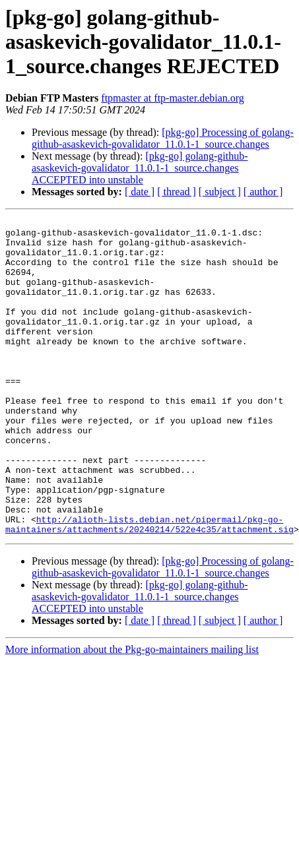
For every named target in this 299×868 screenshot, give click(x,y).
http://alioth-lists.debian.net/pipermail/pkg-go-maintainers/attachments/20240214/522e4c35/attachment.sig (149, 586)
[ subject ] (220, 192)
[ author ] (263, 192)
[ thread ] (177, 192)
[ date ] (140, 192)
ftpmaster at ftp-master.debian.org (173, 98)
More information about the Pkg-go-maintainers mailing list (132, 713)
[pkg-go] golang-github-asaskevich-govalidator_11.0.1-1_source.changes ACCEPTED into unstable (140, 168)
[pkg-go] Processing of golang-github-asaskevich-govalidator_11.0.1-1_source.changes (163, 138)
